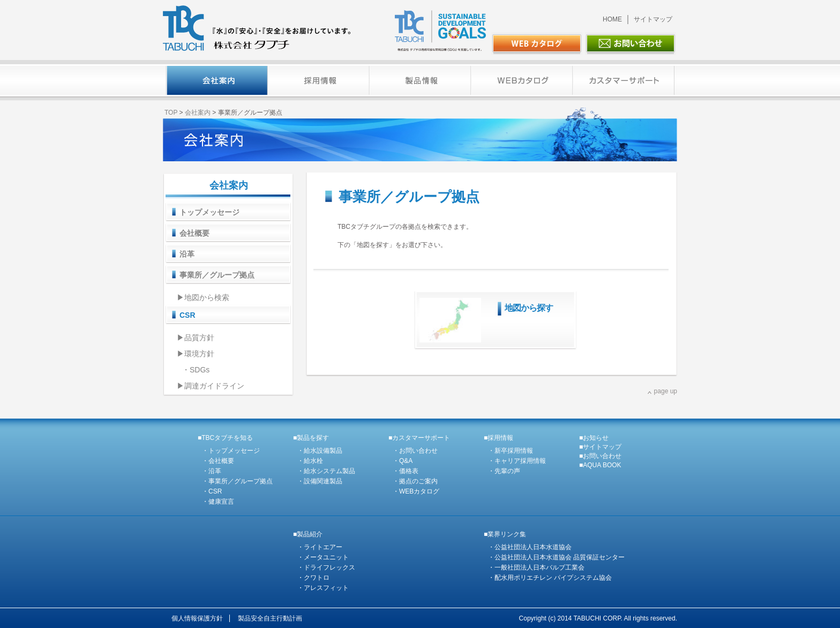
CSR (187, 315)
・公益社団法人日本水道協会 (530, 547)
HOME (612, 19)
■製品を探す (311, 438)
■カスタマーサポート (419, 438)
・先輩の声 (504, 471)
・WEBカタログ (416, 491)
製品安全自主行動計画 (270, 618)
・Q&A (403, 461)
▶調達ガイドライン (211, 386)
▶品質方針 (196, 338)
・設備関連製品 (320, 481)
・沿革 (212, 471)
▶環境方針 (196, 354)
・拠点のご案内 (415, 481)
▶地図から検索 (203, 297)
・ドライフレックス (326, 567)
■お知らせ (594, 438)
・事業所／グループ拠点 (237, 481)
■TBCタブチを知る (225, 438)
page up (666, 391)
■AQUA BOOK (600, 465)
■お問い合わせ (600, 456)
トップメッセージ (209, 212)
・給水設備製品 (320, 451)
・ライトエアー (320, 547)
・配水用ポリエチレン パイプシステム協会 (550, 578)
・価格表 (406, 471)
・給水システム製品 (326, 471)
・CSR (212, 491)
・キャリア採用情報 (517, 461)
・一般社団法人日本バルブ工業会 (536, 567)
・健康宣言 (218, 502)
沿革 (187, 254)
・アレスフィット (323, 588)
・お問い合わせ (415, 451)
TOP (171, 113)
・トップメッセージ (231, 451)
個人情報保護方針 (197, 618)
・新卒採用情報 (511, 451)
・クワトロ (313, 578)
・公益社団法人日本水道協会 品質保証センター (556, 557)
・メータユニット (323, 557)
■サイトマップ (600, 447)
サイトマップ (653, 19)
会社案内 (198, 113)
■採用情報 (498, 438)
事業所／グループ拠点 (217, 275)
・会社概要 (218, 461)
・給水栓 (310, 461)
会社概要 (194, 233)
